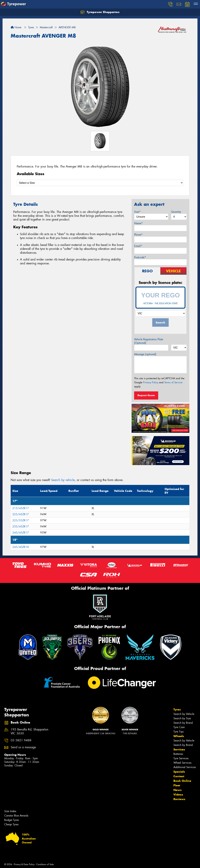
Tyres (177, 709)
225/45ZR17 (21, 514)
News (177, 790)
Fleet (177, 785)
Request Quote (146, 395)
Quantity (176, 212)
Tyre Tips (178, 732)
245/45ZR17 (21, 533)
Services (179, 749)
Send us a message (23, 747)
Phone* (138, 235)
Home (16, 27)
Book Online (182, 781)
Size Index (10, 811)
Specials (179, 772)
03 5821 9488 (21, 740)
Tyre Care (179, 727)
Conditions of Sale (45, 864)
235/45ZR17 (21, 526)
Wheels (179, 736)
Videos (178, 794)
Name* (138, 223)
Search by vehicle (63, 480)
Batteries (178, 754)
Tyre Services (181, 758)
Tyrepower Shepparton (100, 12)
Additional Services (185, 767)
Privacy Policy (151, 382)
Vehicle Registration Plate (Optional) (149, 341)
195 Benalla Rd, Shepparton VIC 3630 (30, 731)
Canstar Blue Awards (16, 816)
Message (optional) (145, 354)
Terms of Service (173, 382)
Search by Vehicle (184, 714)
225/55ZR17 (21, 520)
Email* (138, 246)
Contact (179, 776)
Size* (137, 212)
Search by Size (182, 718)
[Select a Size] (100, 183)
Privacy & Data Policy (24, 864)
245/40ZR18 (21, 547)
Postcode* (140, 257)
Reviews (179, 799)
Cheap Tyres (11, 824)
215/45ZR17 (21, 508)
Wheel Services (182, 763)
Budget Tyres (12, 820)
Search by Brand (183, 723)
